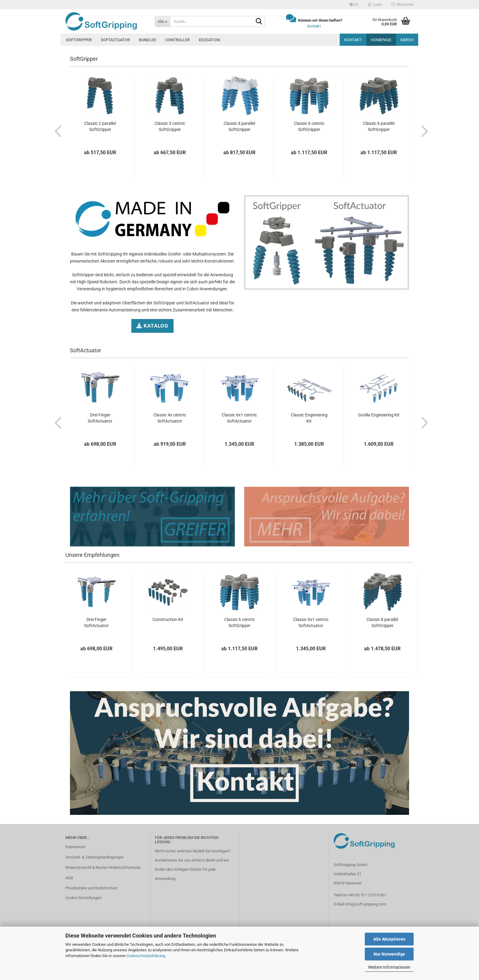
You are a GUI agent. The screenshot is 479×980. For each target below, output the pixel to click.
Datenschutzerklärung (146, 956)
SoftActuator (115, 40)
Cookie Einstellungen (83, 898)
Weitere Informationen (389, 967)
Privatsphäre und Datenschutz (91, 888)
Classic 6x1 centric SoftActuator (239, 418)
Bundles (148, 40)
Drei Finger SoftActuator (100, 418)
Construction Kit (168, 619)
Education (209, 40)
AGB (69, 878)
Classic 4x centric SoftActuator (170, 418)
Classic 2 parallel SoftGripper (100, 126)
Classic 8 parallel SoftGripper (382, 622)
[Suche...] (162, 21)
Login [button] (375, 5)
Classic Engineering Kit (309, 418)
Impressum (75, 847)
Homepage (381, 40)
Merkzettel (402, 5)
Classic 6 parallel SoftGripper (379, 126)
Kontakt (314, 26)
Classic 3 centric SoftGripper (170, 126)
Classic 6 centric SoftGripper (309, 126)
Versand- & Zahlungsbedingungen (95, 857)
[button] (354, 5)
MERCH (407, 40)
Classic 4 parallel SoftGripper (239, 126)
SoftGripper (79, 40)
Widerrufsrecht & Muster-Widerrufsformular (103, 867)
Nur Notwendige (389, 954)
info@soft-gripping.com (366, 904)
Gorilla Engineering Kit (379, 415)
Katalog (152, 326)
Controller (177, 40)
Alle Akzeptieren (389, 939)
